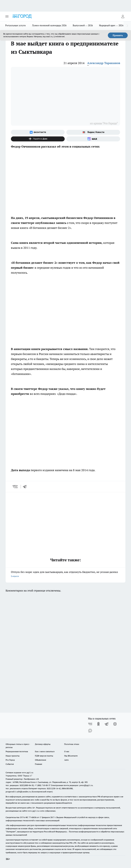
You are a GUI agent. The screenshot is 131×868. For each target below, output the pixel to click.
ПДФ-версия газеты (44, 756)
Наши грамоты (13, 756)
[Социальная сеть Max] (93, 139)
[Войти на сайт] (123, 16)
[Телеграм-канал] (107, 724)
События (10, 764)
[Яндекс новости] (93, 132)
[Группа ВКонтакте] (38, 132)
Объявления (40, 760)
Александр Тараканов (104, 63)
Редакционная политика (17, 751)
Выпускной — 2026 (83, 25)
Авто (66, 760)
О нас (67, 751)
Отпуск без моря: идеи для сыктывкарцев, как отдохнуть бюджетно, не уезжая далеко (65, 574)
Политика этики (72, 744)
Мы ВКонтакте (71, 756)
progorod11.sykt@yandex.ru (18, 792)
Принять (118, 35)
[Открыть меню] (7, 16)
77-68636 (33, 817)
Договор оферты (43, 744)
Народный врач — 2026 (111, 25)
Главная (38, 764)
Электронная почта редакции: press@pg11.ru (72, 785)
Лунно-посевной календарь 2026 (49, 25)
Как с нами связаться (45, 751)
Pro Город (10, 760)
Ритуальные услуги (16, 25)
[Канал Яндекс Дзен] (38, 139)
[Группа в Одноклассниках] (98, 724)
